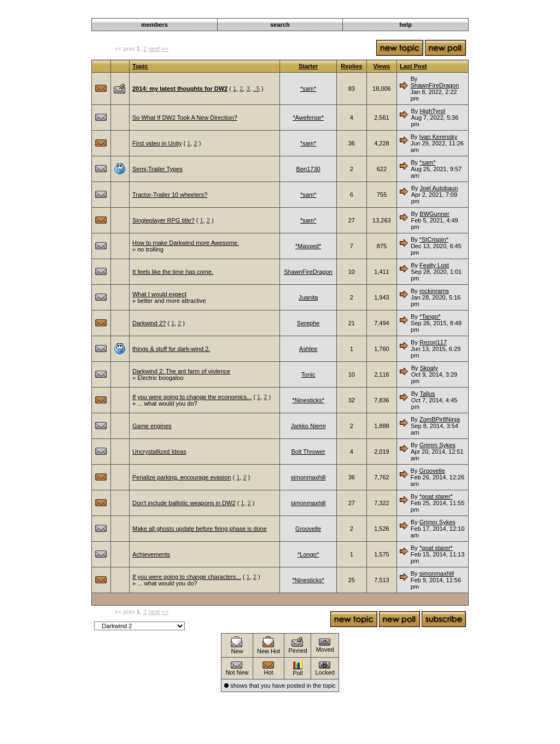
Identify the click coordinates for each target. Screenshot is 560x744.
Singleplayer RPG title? (164, 220)
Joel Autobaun (439, 188)
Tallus (427, 394)
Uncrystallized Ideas (159, 452)
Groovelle (432, 471)
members (154, 25)
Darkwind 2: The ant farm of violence (181, 371)
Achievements (151, 554)
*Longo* (308, 554)
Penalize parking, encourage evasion (182, 477)
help (406, 25)
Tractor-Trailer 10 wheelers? (170, 195)
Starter (308, 66)
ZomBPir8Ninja (440, 419)
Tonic (308, 374)
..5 (256, 89)
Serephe (308, 323)
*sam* (308, 89)
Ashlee (308, 349)
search (280, 25)
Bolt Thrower (308, 452)
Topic (140, 66)
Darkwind (381, 12)
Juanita (308, 297)
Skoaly (429, 368)
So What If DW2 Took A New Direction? (185, 118)
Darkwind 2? (149, 323)
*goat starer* (436, 496)
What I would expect (159, 294)
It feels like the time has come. (173, 272)
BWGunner (434, 214)
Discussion (414, 12)
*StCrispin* (434, 239)
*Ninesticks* (308, 400)
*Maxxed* (308, 246)
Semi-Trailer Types (157, 169)
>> (165, 49)
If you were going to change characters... (187, 577)
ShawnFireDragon (434, 85)
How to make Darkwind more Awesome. (186, 243)
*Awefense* (308, 118)
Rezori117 (433, 342)
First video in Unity (157, 143)
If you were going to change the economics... (192, 397)
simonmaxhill (308, 477)
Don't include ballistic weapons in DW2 (184, 503)
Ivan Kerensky (439, 137)
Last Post (413, 66)
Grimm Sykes (437, 445)
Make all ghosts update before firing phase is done (200, 529)
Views (381, 66)
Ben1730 (308, 169)
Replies (351, 66)
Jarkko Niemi (308, 426)
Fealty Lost (434, 265)
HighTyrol (432, 111)
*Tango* (430, 317)
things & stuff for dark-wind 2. (171, 349)
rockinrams (434, 291)
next (154, 49)
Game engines (152, 426)
